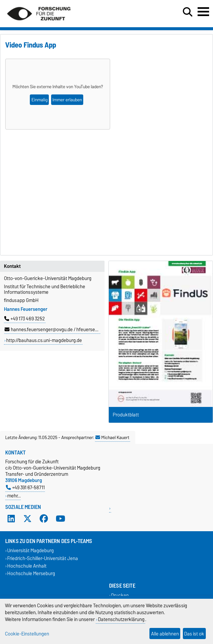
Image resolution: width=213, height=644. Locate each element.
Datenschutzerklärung (121, 619)
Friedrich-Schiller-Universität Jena (43, 558)
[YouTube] (61, 519)
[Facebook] (44, 519)
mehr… (14, 496)
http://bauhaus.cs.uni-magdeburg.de (44, 340)
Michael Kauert (112, 437)
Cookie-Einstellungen (27, 634)
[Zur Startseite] (39, 23)
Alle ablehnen (165, 634)
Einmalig (39, 100)
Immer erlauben (67, 100)
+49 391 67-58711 (25, 487)
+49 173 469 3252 (25, 319)
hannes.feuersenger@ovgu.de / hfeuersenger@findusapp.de (70, 330)
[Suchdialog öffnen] (188, 12)
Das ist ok (194, 634)
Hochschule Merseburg (31, 573)
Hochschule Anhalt (27, 566)
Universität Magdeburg (30, 551)
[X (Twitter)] (28, 519)
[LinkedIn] (11, 519)
